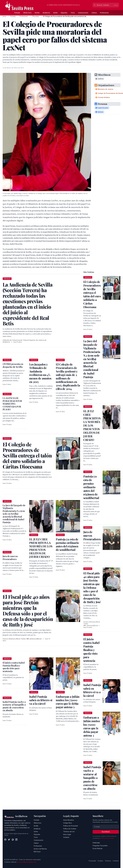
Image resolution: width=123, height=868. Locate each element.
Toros (73, 13)
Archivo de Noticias (40, 849)
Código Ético (68, 823)
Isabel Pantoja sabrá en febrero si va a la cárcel (41, 700)
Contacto (66, 837)
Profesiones (104, 13)
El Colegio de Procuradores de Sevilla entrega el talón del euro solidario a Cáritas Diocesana (92, 294)
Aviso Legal (67, 834)
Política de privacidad (107, 838)
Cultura (94, 13)
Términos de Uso (69, 832)
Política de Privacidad (70, 826)
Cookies (100, 861)
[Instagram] (13, 840)
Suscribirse (106, 832)
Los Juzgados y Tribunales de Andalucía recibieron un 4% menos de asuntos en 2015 (40, 373)
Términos (108, 861)
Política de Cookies (70, 829)
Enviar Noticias (98, 848)
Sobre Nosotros (69, 820)
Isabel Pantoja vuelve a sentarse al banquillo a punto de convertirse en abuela (14, 706)
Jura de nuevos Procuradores (10, 558)
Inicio (4, 16)
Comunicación (83, 13)
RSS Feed (37, 852)
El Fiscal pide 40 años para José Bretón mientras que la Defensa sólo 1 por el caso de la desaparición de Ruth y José (92, 588)
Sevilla (37, 13)
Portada (17, 13)
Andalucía (46, 13)
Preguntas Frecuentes (100, 846)
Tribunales (35, 16)
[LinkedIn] (16, 840)
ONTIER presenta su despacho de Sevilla (13, 365)
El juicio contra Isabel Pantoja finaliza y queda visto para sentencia (14, 667)
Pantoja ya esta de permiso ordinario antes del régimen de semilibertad (67, 544)
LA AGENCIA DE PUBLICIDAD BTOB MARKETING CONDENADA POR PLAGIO (12, 404)
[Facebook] (5, 840)
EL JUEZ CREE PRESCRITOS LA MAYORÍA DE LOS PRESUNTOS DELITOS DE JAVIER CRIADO (41, 548)
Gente (55, 13)
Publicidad (96, 843)
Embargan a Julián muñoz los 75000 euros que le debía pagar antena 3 (68, 702)
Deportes (64, 13)
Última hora (27, 13)
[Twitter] (9, 840)
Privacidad (92, 861)
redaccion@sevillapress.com (27, 862)
